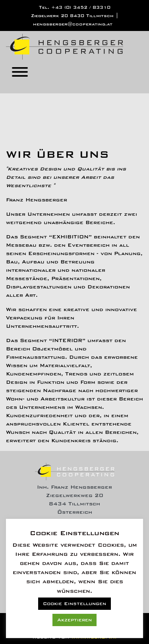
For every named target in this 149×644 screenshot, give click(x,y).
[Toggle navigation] (20, 73)
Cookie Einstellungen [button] (74, 604)
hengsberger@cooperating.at (73, 24)
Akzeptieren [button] (74, 620)
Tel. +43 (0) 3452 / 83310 (75, 7)
